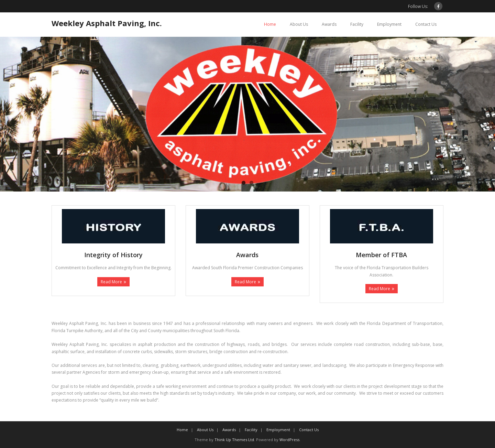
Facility (357, 24)
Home (270, 24)
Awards (329, 24)
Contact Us (426, 24)
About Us (299, 24)
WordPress (289, 440)
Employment (389, 24)
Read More (111, 282)
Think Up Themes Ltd (234, 440)
